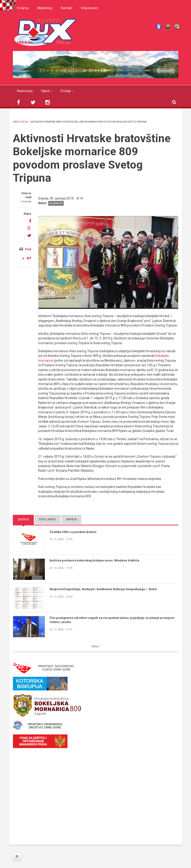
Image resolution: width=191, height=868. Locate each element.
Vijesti (45, 91)
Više (95, 646)
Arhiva (71, 519)
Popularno (48, 519)
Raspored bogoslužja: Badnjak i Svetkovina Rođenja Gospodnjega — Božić (103, 589)
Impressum (90, 8)
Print (28, 249)
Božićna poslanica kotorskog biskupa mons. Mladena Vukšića (94, 560)
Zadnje (23, 519)
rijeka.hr (56, 203)
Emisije (66, 91)
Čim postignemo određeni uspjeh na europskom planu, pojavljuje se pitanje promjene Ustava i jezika (112, 620)
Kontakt (67, 8)
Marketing (45, 8)
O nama (23, 8)
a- (24, 258)
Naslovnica (25, 91)
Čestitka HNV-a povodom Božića (73, 532)
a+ (29, 258)
